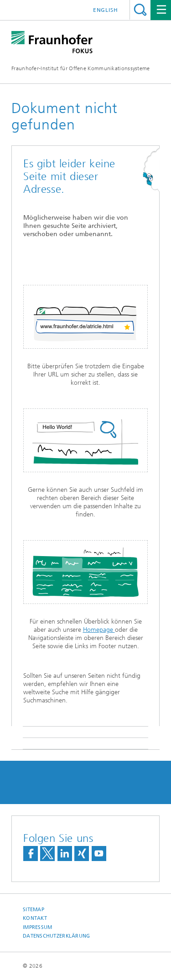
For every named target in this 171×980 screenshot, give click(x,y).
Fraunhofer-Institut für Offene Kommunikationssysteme (81, 68)
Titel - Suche (140, 10)
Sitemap (34, 910)
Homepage (99, 630)
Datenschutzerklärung (57, 936)
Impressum (37, 927)
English (106, 10)
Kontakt (35, 918)
